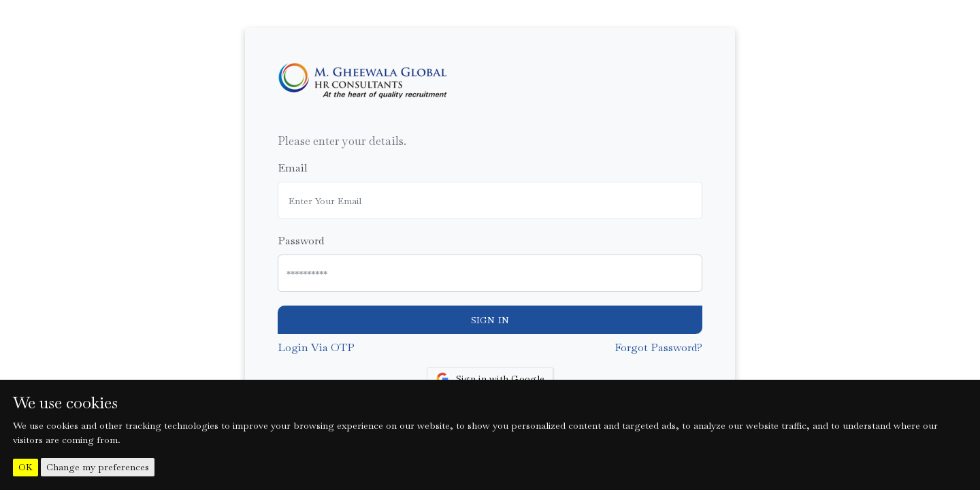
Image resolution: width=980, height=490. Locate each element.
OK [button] (26, 467)
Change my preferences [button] (98, 467)
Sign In (490, 320)
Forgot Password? (658, 347)
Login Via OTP (316, 347)
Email (293, 168)
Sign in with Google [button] (490, 378)
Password (301, 241)
